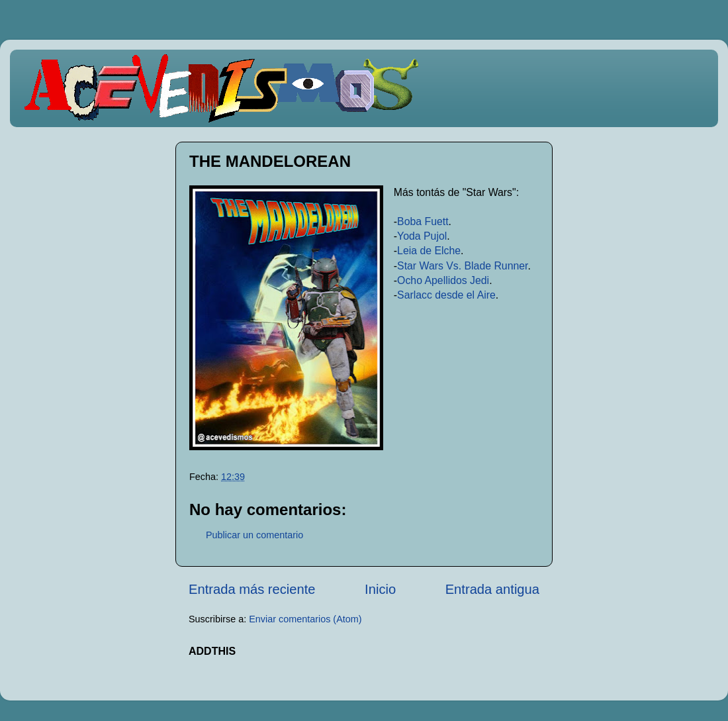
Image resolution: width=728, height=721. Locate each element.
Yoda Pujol (422, 236)
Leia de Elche (429, 251)
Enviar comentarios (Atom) (305, 619)
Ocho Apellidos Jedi (443, 280)
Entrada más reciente (252, 589)
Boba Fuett (423, 221)
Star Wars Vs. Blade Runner (462, 266)
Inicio (380, 589)
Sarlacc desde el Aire (446, 295)
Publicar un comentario (254, 535)
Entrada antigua (492, 589)
